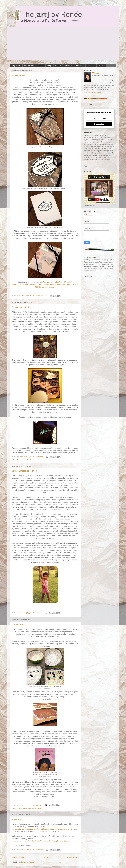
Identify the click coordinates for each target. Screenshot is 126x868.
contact (58, 66)
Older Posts (73, 857)
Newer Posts (18, 857)
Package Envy (18, 75)
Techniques (27, 808)
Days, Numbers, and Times (24, 471)
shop (49, 66)
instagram (80, 66)
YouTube (91, 66)
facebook (68, 66)
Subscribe (99, 124)
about (41, 66)
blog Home (16, 66)
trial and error (36, 808)
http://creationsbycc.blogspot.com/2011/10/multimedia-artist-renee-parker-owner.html (44, 829)
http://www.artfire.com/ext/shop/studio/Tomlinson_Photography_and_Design (40, 841)
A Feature (16, 819)
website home (30, 66)
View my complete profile (93, 93)
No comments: (39, 296)
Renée (97, 73)
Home (46, 857)
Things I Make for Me (21, 307)
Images (20, 808)
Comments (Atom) (27, 862)
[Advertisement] (63, 44)
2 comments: (38, 613)
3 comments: (38, 805)
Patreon (102, 66)
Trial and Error (18, 624)
